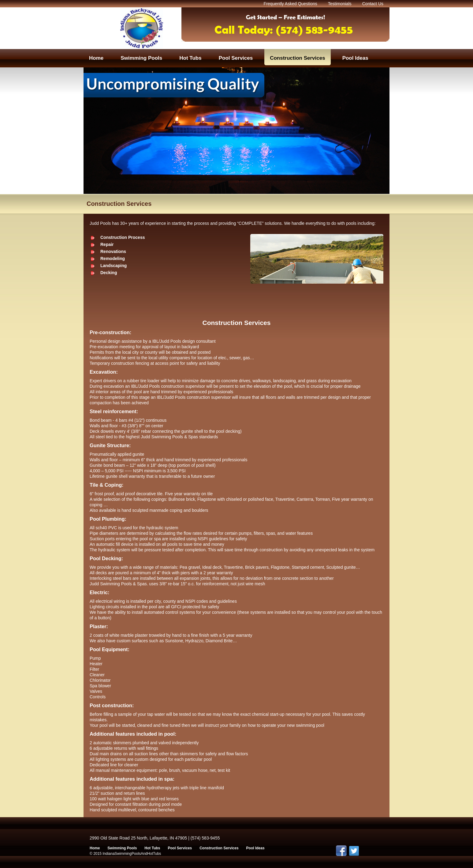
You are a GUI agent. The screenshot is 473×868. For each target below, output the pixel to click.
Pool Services (180, 848)
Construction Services (219, 848)
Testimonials (340, 4)
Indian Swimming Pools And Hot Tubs (142, 28)
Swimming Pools (122, 848)
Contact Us (373, 4)
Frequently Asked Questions (291, 4)
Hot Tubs (152, 848)
